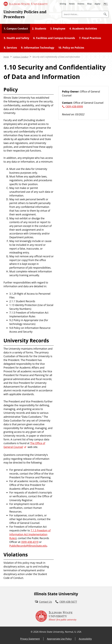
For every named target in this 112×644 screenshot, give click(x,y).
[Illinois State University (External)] (26, 4)
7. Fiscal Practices (90, 38)
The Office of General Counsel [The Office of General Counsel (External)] (24, 445)
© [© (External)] (32, 632)
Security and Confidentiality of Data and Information (56, 57)
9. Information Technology (38, 48)
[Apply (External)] (97, 4)
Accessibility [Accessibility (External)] (85, 639)
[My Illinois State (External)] (106, 4)
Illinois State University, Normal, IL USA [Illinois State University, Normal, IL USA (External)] (60, 632)
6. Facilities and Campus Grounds (54, 38)
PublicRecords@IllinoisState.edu (28, 546)
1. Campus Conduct (16, 29)
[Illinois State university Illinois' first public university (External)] (56, 616)
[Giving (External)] (63, 4)
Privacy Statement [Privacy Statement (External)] (30, 639)
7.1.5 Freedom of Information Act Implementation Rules (30, 534)
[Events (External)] (81, 4)
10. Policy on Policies (71, 48)
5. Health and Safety (16, 38)
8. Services (10, 48)
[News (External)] (72, 4)
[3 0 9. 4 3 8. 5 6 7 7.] (66, 602)
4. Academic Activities (83, 29)
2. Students (39, 29)
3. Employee (58, 29)
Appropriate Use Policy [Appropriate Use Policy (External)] (59, 639)
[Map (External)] (89, 4)
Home (6, 57)
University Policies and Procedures (25, 14)
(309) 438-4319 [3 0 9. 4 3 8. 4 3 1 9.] (30, 542)
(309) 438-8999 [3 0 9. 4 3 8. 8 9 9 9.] (74, 106)
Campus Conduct (21, 57)
